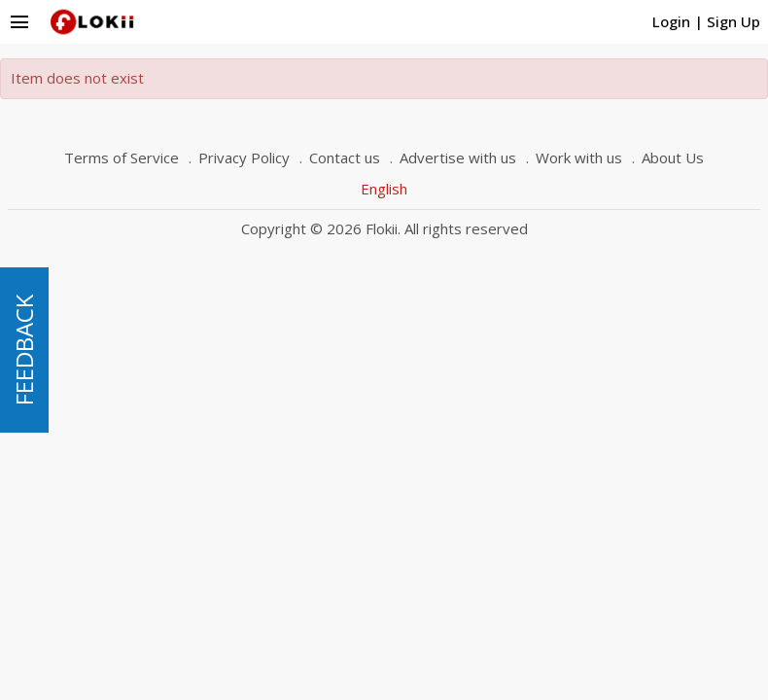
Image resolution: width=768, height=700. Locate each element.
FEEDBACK (24, 350)
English (384, 189)
